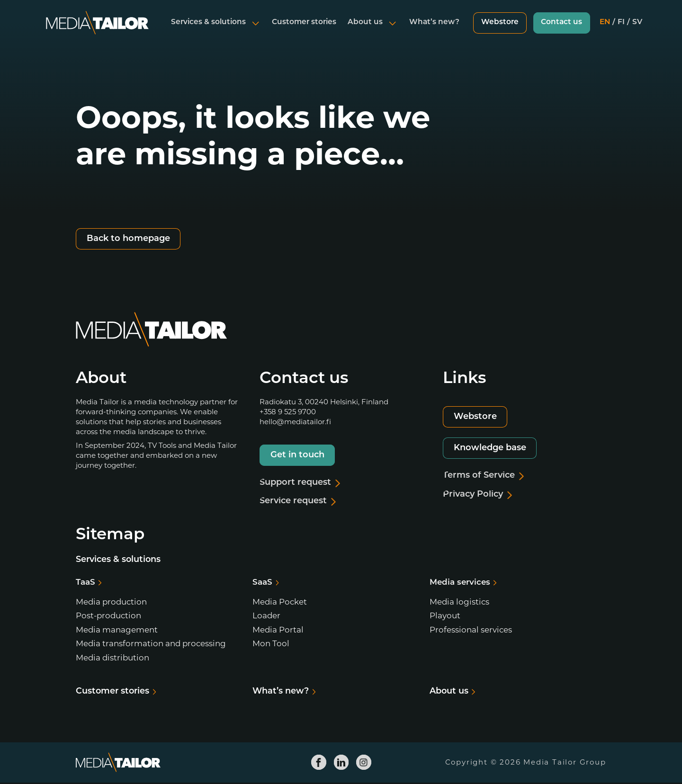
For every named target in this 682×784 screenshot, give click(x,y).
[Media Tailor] (97, 30)
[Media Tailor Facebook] (319, 763)
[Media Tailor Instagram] (364, 763)
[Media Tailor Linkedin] (341, 763)
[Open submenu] (254, 30)
